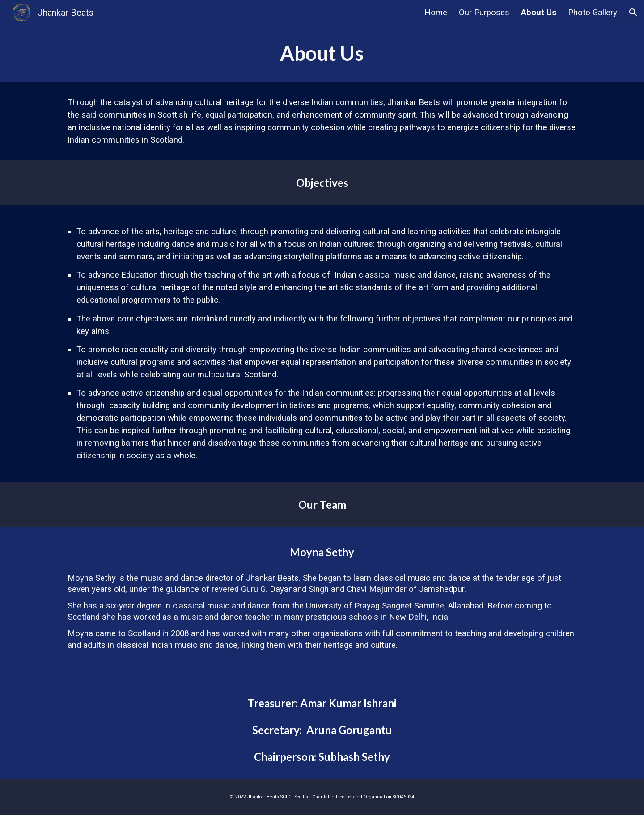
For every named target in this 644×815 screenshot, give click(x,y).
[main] (322, 53)
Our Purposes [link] (484, 13)
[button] (633, 13)
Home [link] (436, 13)
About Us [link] (539, 13)
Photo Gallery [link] (593, 13)
